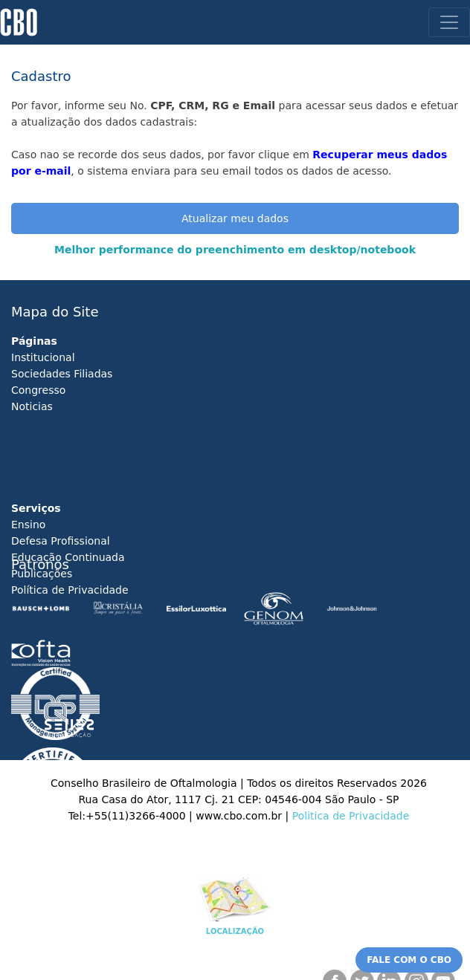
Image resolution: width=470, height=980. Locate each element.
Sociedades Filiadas (62, 374)
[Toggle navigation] (449, 22)
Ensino (28, 525)
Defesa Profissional (61, 541)
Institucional (43, 357)
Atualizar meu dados (235, 218)
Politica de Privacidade (351, 816)
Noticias (32, 406)
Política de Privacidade (70, 590)
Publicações (42, 574)
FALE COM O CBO (409, 960)
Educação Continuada (68, 557)
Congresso (38, 390)
